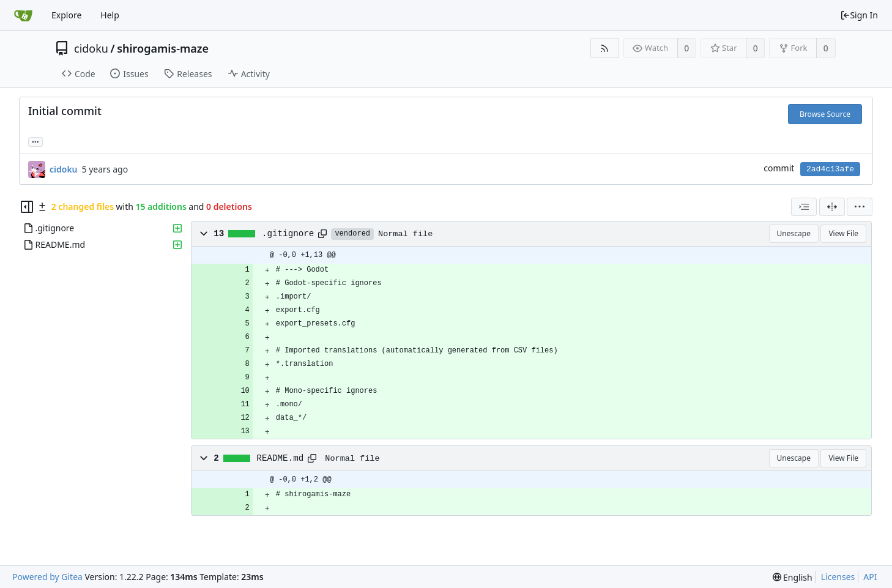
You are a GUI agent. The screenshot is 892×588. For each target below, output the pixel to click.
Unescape (794, 233)
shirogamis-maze (163, 48)
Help (110, 15)
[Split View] (832, 207)
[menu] (860, 207)
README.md (280, 458)
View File (843, 233)
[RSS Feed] (605, 48)
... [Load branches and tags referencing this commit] (35, 141)
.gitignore (288, 234)
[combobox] (804, 207)
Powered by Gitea (47, 577)
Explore (66, 15)
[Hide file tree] (27, 207)
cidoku (91, 48)
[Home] (23, 15)
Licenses (838, 577)
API (870, 577)
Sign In (859, 15)
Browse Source (825, 114)
